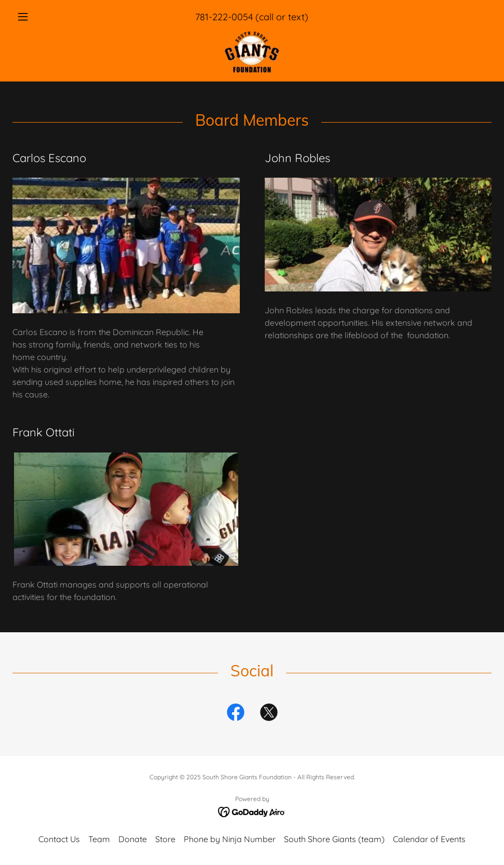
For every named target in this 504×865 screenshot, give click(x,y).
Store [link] (165, 839)
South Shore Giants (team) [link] (334, 839)
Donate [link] (133, 839)
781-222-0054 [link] (224, 17)
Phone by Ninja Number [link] (230, 839)
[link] (252, 52)
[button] (48, 17)
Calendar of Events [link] (429, 839)
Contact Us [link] (59, 839)
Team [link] (99, 839)
